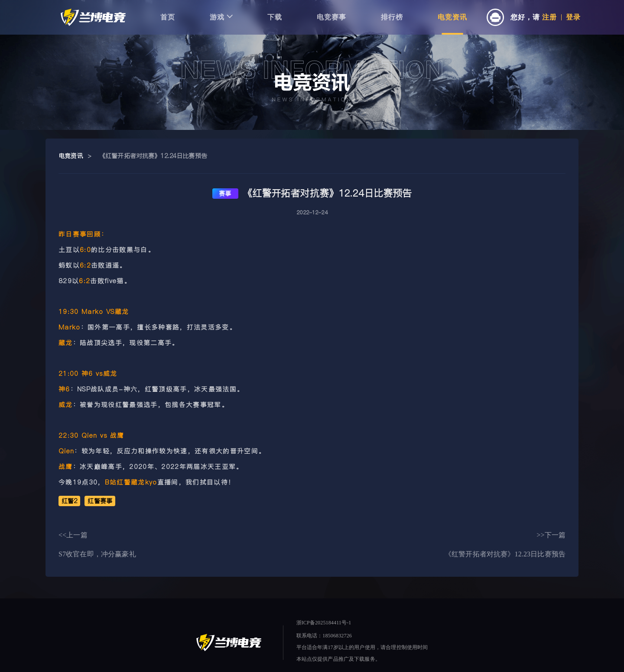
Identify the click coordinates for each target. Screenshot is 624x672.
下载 (275, 17)
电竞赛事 (331, 17)
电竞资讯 (452, 17)
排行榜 (392, 17)
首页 (168, 17)
